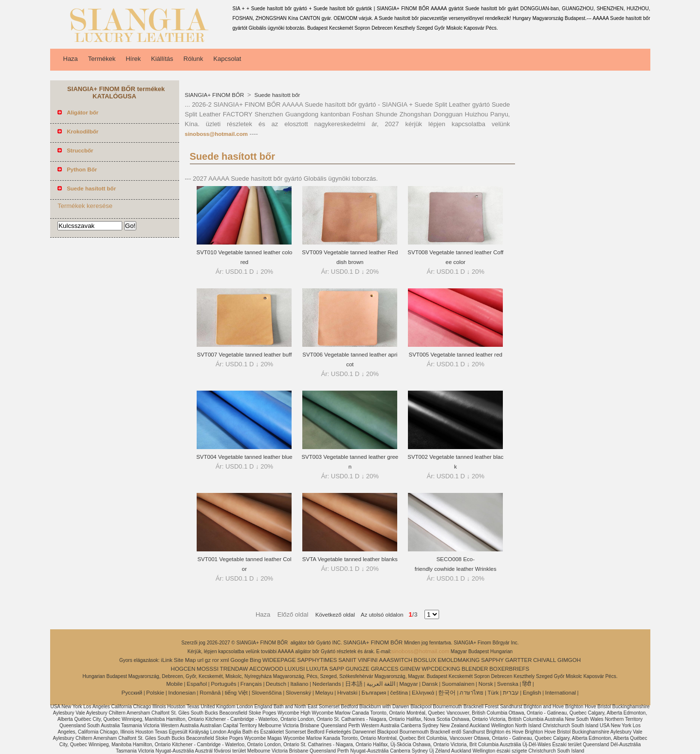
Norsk (486, 684)
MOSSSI (208, 669)
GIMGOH (569, 660)
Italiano (299, 684)
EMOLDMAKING (459, 660)
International (561, 693)
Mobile (174, 684)
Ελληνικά (423, 693)
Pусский (132, 693)
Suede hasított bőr (276, 95)
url (200, 660)
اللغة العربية (381, 684)
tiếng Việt (236, 693)
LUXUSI (295, 669)
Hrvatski (348, 693)
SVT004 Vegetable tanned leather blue (244, 457)
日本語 (354, 684)
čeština (399, 693)
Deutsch (276, 684)
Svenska (508, 684)
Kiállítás (162, 59)
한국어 (447, 693)
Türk (493, 693)
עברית (511, 693)
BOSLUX (425, 660)
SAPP (337, 669)
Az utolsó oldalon (379, 615)
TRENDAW (234, 669)
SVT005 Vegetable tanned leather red (456, 355)
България (374, 693)
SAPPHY (492, 660)
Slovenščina (267, 693)
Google (239, 660)
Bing (255, 660)
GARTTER (519, 660)
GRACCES (385, 669)
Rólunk (193, 59)
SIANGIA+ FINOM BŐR (215, 95)
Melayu (324, 693)
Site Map (185, 660)
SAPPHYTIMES (317, 660)
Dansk (430, 684)
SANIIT (347, 660)
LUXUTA (317, 669)
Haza (71, 59)
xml (225, 660)
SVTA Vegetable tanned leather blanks (350, 559)
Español (197, 684)
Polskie (155, 693)
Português (223, 684)
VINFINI (368, 660)
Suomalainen (458, 684)
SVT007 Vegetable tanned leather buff (245, 355)
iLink (167, 660)
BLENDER (475, 669)
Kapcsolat (227, 59)
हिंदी (527, 684)
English (532, 693)
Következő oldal (335, 615)
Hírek (133, 59)
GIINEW (410, 669)
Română (210, 693)
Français (251, 684)
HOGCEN (183, 669)
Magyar (408, 684)
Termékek (102, 59)
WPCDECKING (441, 669)
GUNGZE (358, 669)
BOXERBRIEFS (509, 669)
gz (208, 660)
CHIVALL (544, 660)
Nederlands (327, 684)
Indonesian (182, 693)
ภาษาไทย (471, 693)
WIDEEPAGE (279, 660)
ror (216, 660)
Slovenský (298, 693)
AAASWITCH (396, 660)
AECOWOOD (266, 669)
